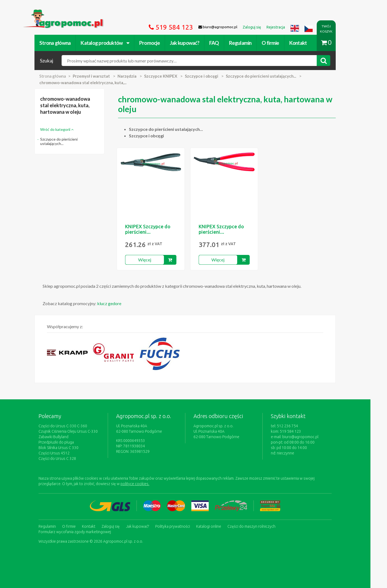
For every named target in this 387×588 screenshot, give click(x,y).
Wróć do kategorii (65, 129)
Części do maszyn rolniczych (260, 526)
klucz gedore (118, 303)
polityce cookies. (143, 484)
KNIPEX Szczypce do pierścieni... (156, 229)
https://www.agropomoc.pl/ (58, 13)
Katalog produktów (113, 43)
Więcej (153, 260)
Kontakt (306, 43)
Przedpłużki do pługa (65, 442)
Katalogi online (217, 526)
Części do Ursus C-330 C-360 (71, 426)
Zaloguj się (119, 526)
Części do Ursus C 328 (66, 459)
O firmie (279, 43)
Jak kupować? (193, 43)
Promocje (158, 43)
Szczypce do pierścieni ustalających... (67, 141)
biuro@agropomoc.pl (309, 437)
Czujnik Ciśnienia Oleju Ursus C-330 (77, 431)
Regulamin (248, 43)
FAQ (223, 43)
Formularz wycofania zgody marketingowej (83, 532)
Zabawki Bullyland (62, 437)
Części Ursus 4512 (62, 453)
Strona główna (63, 43)
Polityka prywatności (181, 526)
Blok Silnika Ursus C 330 (67, 448)
